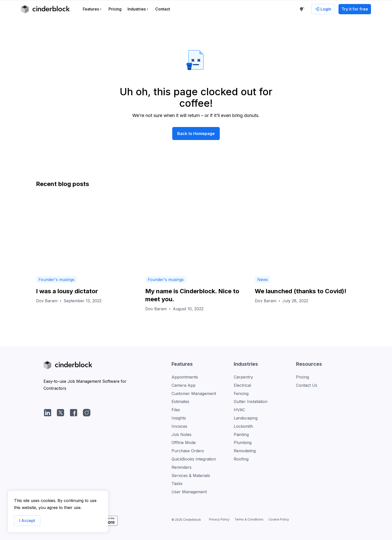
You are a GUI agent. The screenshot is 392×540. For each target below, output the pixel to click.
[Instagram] (86, 412)
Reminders (181, 467)
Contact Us (307, 385)
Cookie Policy (279, 519)
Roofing (241, 459)
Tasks (177, 483)
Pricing (302, 377)
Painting (241, 434)
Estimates (180, 401)
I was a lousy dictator (67, 291)
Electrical (242, 385)
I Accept (27, 520)
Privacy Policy (219, 519)
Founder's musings (56, 279)
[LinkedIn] (47, 412)
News (263, 279)
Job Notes (181, 434)
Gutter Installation (251, 401)
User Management (189, 492)
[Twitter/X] (60, 412)
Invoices (179, 426)
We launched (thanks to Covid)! (300, 291)
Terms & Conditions (249, 519)
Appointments (185, 377)
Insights (179, 418)
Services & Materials (191, 475)
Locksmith (243, 426)
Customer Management (194, 393)
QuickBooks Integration (194, 459)
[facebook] (73, 412)
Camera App (183, 385)
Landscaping (246, 418)
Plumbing (243, 442)
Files (176, 410)
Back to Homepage (196, 133)
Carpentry (243, 377)
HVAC (239, 410)
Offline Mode (184, 442)
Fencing (241, 393)
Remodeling (245, 451)
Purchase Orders (188, 451)
